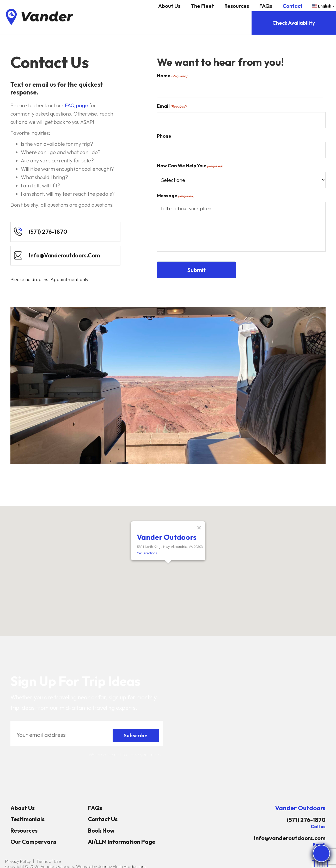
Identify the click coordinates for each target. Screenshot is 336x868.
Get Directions (147, 553)
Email (172, 106)
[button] (168, 568)
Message (175, 196)
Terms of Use (48, 861)
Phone (164, 136)
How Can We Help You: (190, 166)
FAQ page (77, 105)
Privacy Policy (18, 861)
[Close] (199, 528)
